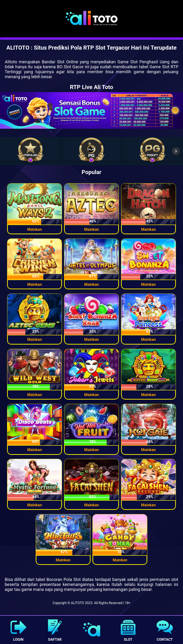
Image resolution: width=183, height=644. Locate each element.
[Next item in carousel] (176, 151)
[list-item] (30, 150)
